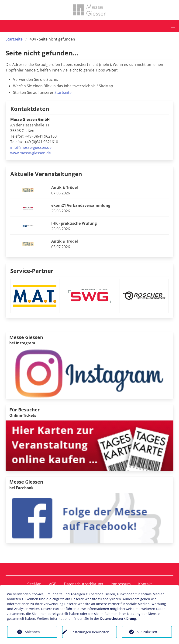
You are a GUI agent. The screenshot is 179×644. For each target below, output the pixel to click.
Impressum (121, 584)
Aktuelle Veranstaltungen (46, 174)
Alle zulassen (147, 632)
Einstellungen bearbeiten (89, 632)
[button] (173, 26)
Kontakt (145, 584)
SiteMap (34, 584)
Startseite (14, 39)
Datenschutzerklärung (84, 584)
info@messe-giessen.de (31, 147)
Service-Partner (32, 271)
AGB (53, 584)
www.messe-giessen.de (31, 153)
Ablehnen (32, 632)
